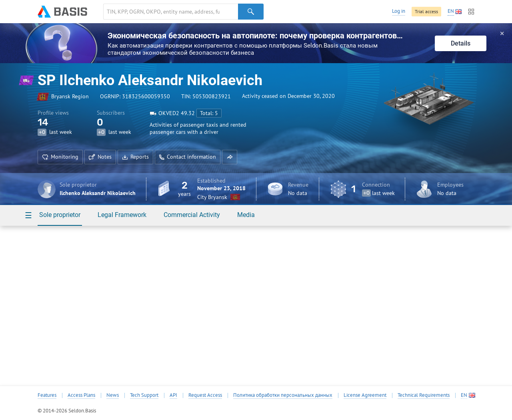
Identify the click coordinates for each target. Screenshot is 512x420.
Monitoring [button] (60, 157)
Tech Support (144, 395)
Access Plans (81, 395)
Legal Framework (122, 215)
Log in (399, 11)
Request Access (205, 395)
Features (47, 395)
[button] (230, 157)
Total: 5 (209, 113)
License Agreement (365, 395)
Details (461, 43)
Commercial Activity (192, 215)
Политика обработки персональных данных (283, 395)
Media (246, 215)
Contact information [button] (188, 157)
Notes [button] (100, 157)
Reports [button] (135, 157)
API (173, 395)
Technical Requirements (424, 395)
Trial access (426, 11)
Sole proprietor (60, 215)
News (113, 395)
